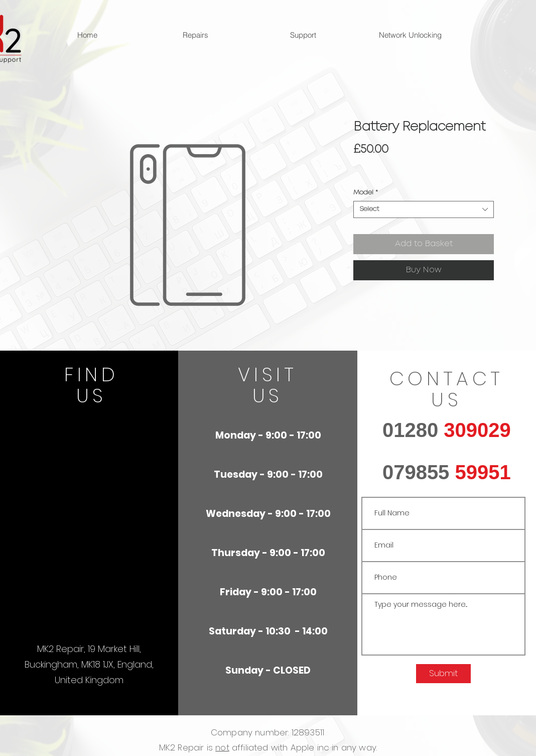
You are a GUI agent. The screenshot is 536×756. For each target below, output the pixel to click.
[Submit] (443, 674)
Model (366, 193)
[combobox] (424, 209)
